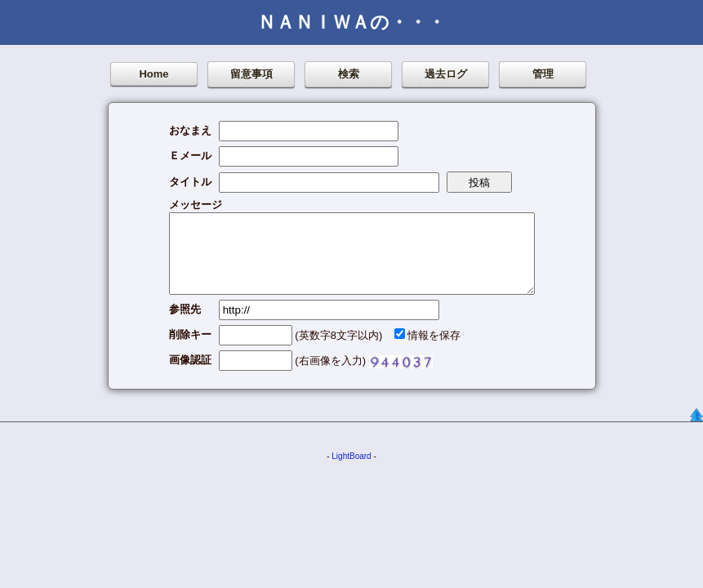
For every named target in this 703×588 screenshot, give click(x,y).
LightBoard (351, 456)
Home (154, 74)
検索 (349, 74)
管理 (543, 74)
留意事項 (251, 74)
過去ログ (446, 74)
